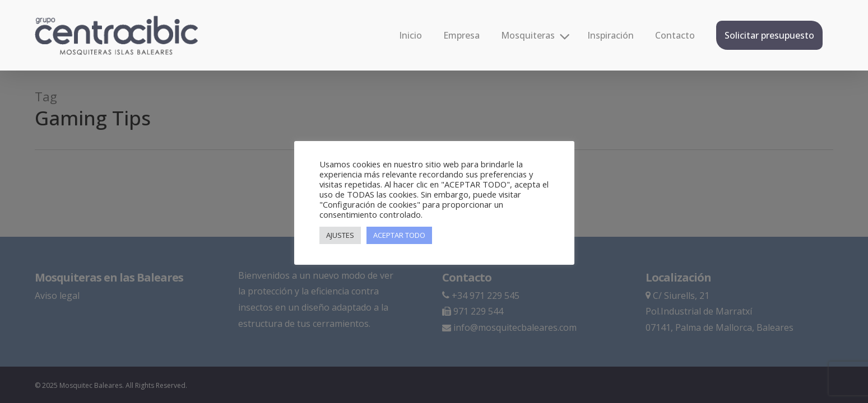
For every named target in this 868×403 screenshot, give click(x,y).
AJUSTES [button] (340, 235)
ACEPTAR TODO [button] (399, 235)
